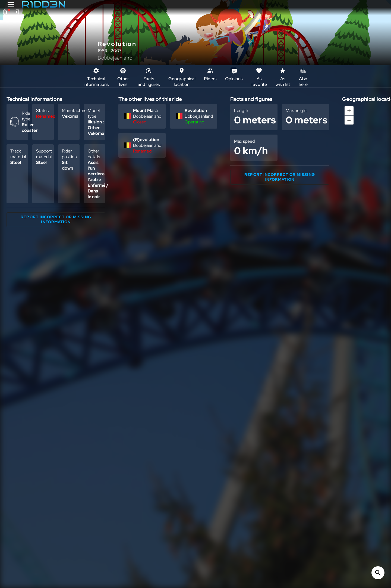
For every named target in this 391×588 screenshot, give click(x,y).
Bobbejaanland (115, 58)
